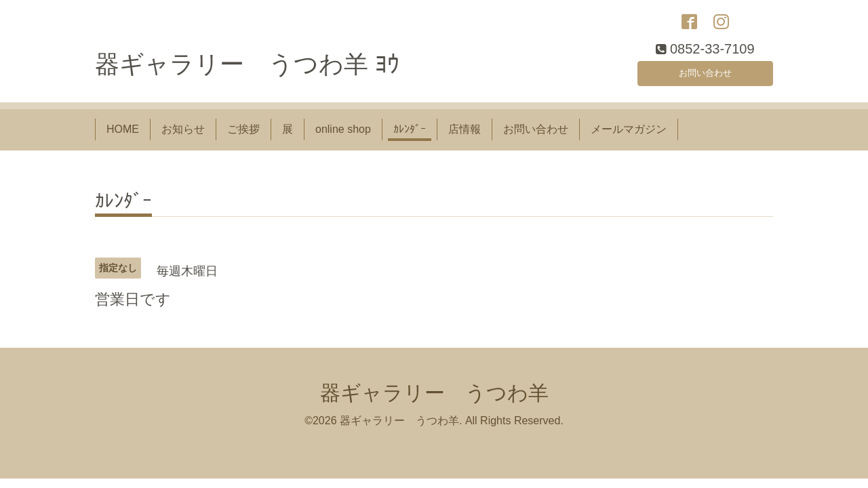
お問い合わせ (705, 78)
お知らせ (183, 137)
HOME (123, 137)
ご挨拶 (243, 137)
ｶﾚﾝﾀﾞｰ (410, 137)
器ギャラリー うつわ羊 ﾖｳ (247, 72)
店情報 (465, 137)
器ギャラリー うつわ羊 (434, 400)
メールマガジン (629, 137)
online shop (343, 137)
